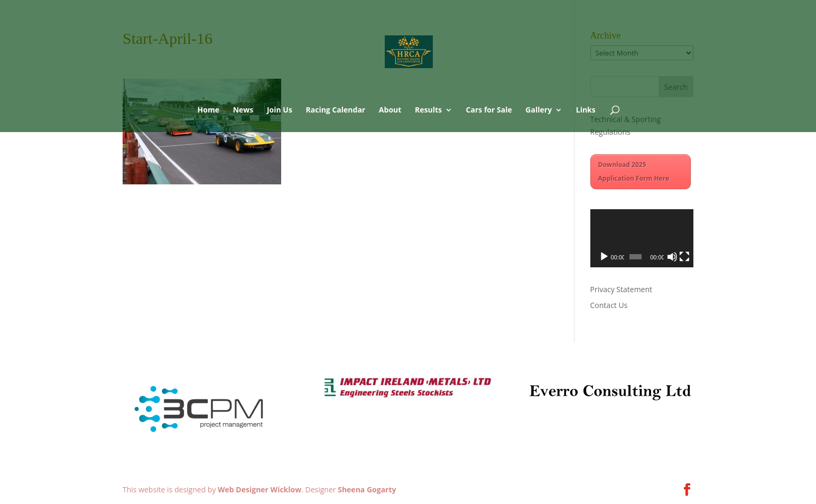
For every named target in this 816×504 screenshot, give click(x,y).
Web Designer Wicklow (259, 489)
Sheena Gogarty (367, 489)
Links (586, 110)
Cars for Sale (489, 110)
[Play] (604, 257)
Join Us (280, 110)
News (243, 110)
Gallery (539, 110)
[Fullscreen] (684, 257)
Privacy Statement (622, 289)
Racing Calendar (336, 110)
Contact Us (609, 305)
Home (208, 110)
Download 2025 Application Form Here (634, 171)
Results (428, 110)
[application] (642, 238)
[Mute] (672, 257)
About (390, 110)
